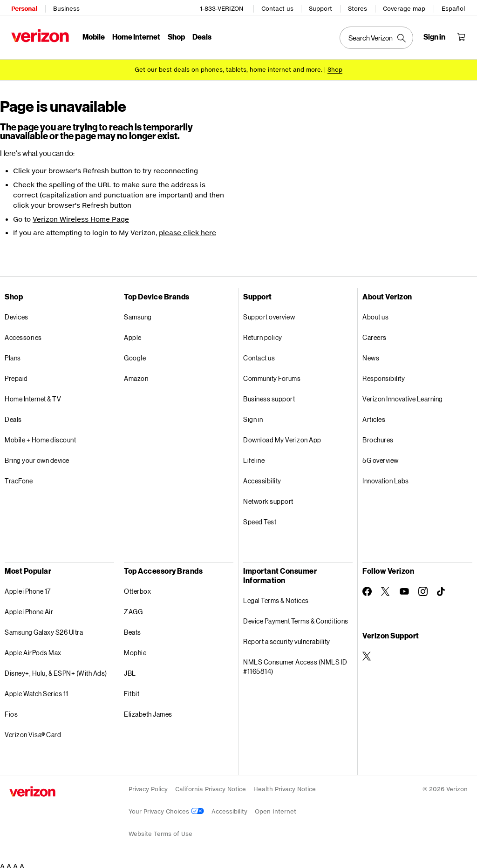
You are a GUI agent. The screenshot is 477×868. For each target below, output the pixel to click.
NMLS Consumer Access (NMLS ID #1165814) (295, 663)
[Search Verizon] (378, 36)
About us (375, 314)
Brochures (378, 437)
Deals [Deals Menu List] (200, 35)
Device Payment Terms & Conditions (296, 618)
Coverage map (406, 7)
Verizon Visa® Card (33, 731)
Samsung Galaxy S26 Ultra (44, 629)
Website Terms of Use (160, 831)
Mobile (92, 35)
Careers (375, 334)
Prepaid (16, 375)
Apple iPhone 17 (28, 588)
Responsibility (384, 375)
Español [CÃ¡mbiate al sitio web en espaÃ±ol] (455, 7)
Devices (17, 314)
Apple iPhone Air (29, 608)
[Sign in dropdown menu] (436, 35)
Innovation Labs (386, 478)
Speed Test (260, 519)
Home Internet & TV (33, 396)
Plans (13, 355)
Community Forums (272, 375)
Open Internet (276, 808)
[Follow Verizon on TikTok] (442, 589)
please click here (187, 230)
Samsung (138, 314)
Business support (269, 396)
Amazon (136, 375)
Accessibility (262, 478)
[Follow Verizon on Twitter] (386, 588)
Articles (374, 416)
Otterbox (137, 588)
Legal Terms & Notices (276, 597)
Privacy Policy (148, 786)
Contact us (279, 7)
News (371, 355)
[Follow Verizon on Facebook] (367, 588)
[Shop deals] (335, 66)
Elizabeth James (148, 711)
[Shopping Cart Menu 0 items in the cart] (463, 35)
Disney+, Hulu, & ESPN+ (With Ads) (56, 670)
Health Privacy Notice (285, 786)
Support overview (269, 314)
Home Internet (134, 35)
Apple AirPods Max (33, 649)
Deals (13, 416)
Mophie (135, 649)
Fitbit (132, 690)
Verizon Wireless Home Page (81, 216)
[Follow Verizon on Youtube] (404, 588)
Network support (268, 498)
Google (135, 355)
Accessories (23, 334)
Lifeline (254, 457)
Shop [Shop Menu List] (174, 35)
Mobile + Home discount (40, 437)
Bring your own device (37, 457)
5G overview (381, 457)
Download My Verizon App (282, 437)
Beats (133, 629)
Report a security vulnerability (287, 638)
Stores (359, 7)
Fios (11, 711)
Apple (133, 334)
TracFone (19, 478)
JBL (130, 670)
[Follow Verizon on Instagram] (423, 588)
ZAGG (133, 608)
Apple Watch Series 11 (37, 690)
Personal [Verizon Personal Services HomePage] (22, 7)
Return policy (263, 334)
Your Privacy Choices (166, 808)
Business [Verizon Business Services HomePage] (65, 7)
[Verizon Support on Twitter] (367, 653)
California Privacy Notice (211, 786)
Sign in (253, 416)
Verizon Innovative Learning (403, 396)
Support (322, 7)
